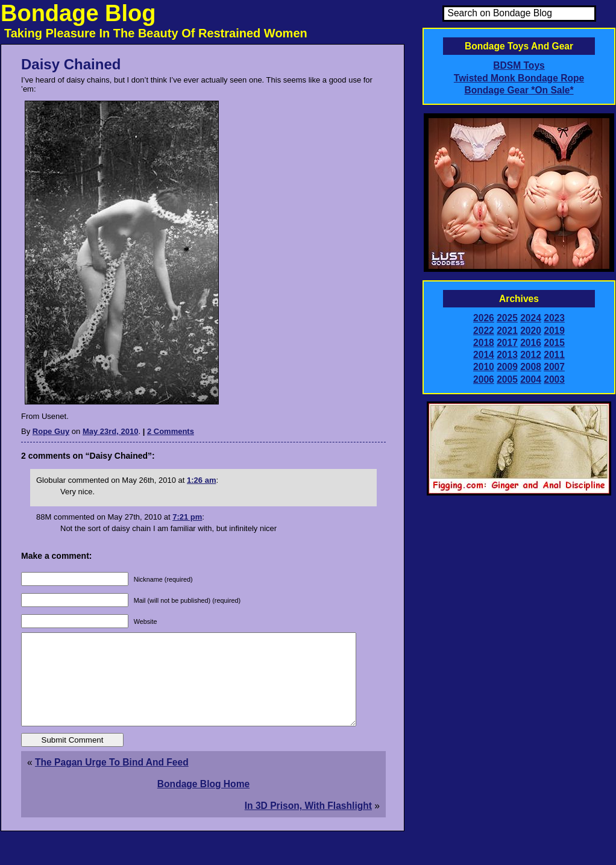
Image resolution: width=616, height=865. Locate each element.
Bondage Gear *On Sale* (519, 90)
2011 (554, 355)
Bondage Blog (78, 13)
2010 (484, 367)
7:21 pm (187, 517)
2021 (507, 331)
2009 (507, 367)
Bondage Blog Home (203, 802)
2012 (531, 355)
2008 (531, 367)
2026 (484, 318)
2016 (531, 343)
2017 (507, 343)
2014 (484, 355)
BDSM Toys (519, 65)
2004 (531, 379)
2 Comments (171, 431)
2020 (531, 331)
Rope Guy (51, 431)
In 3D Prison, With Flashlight (308, 824)
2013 (507, 355)
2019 (554, 331)
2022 (484, 331)
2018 (484, 343)
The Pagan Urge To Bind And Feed (112, 780)
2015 (554, 343)
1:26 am (201, 480)
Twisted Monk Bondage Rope (519, 78)
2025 (507, 318)
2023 (554, 318)
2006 (484, 379)
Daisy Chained (71, 64)
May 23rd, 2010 (111, 431)
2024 (531, 318)
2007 (554, 367)
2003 (554, 379)
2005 (507, 379)
